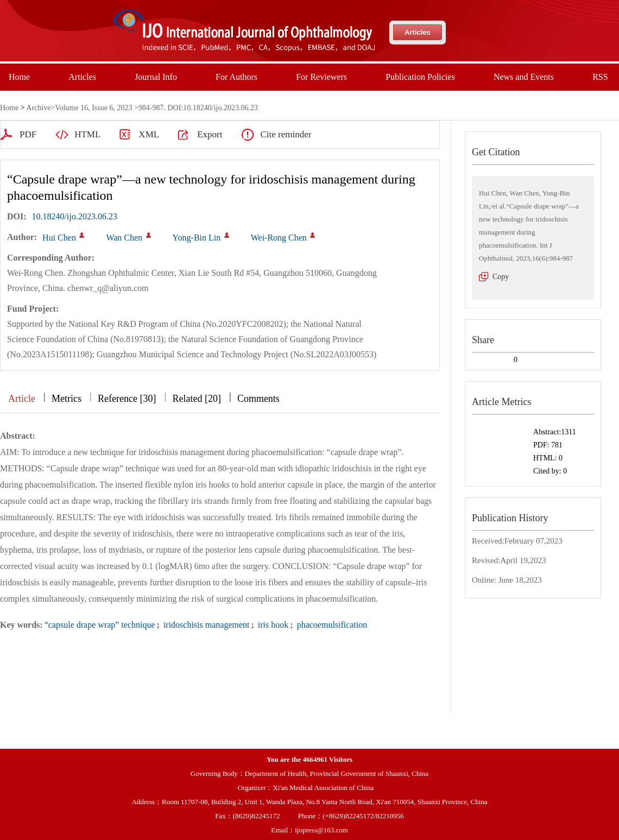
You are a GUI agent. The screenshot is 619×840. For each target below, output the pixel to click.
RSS (600, 77)
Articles (418, 32)
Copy (501, 277)
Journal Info (156, 77)
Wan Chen (124, 238)
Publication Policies (420, 77)
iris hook (272, 625)
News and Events (524, 77)
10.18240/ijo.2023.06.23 (75, 216)
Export (210, 134)
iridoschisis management (206, 625)
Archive (38, 108)
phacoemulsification (331, 625)
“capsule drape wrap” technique (100, 625)
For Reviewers (321, 77)
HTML (87, 134)
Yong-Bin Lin (197, 238)
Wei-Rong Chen (279, 238)
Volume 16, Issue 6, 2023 (93, 108)
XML (149, 134)
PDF (28, 134)
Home (19, 77)
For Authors (236, 77)
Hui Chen (59, 238)
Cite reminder (286, 134)
